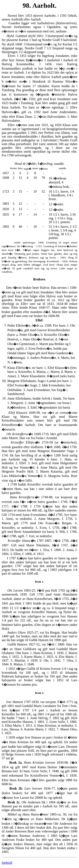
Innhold (7, 863)
